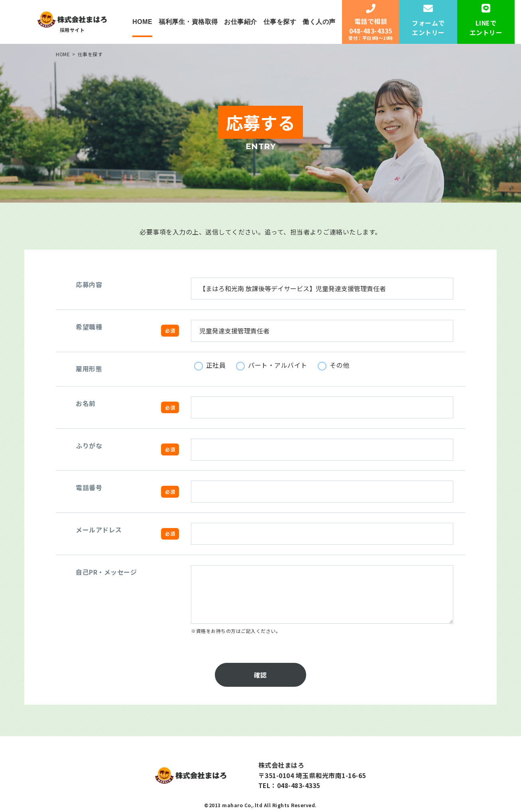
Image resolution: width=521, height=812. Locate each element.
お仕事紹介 (241, 22)
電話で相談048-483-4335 (371, 23)
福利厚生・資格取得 (188, 22)
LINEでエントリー (486, 21)
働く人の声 (319, 22)
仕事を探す (280, 22)
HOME (142, 22)
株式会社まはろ (281, 765)
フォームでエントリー (428, 21)
